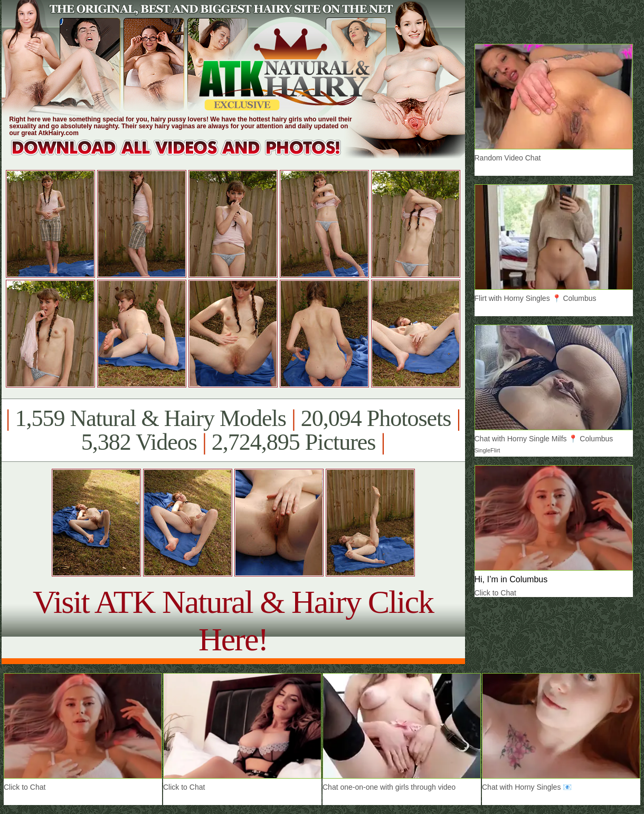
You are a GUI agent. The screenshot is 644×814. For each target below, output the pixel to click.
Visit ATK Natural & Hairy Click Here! (233, 621)
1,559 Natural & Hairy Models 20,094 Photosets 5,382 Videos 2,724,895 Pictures (233, 430)
